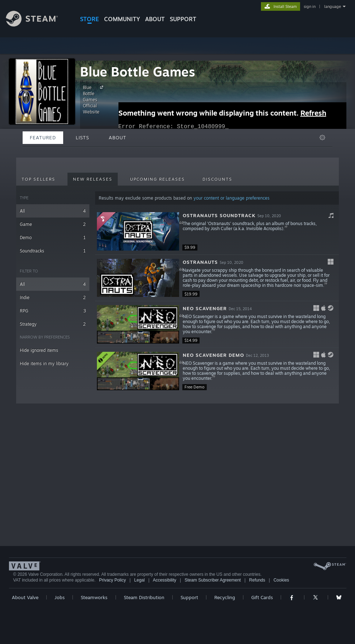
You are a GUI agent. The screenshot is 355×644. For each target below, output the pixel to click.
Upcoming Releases (157, 179)
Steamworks (94, 597)
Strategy (53, 324)
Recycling (225, 597)
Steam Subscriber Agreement (213, 580)
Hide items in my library (44, 363)
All (53, 211)
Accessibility (165, 580)
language (333, 6)
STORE (90, 19)
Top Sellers (38, 179)
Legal (139, 580)
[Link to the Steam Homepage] (37, 25)
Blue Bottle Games (138, 72)
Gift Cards (262, 597)
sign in (310, 6)
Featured (43, 137)
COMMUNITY (122, 19)
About (155, 19)
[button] (217, 232)
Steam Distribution (144, 597)
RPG (53, 311)
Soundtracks (53, 251)
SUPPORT (183, 19)
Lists (82, 137)
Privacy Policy (113, 580)
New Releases (93, 179)
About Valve (25, 597)
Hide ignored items (39, 350)
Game (53, 224)
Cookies (281, 580)
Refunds (257, 580)
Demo (53, 237)
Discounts (217, 179)
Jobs (60, 597)
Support (189, 597)
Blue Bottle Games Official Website (94, 99)
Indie (53, 297)
